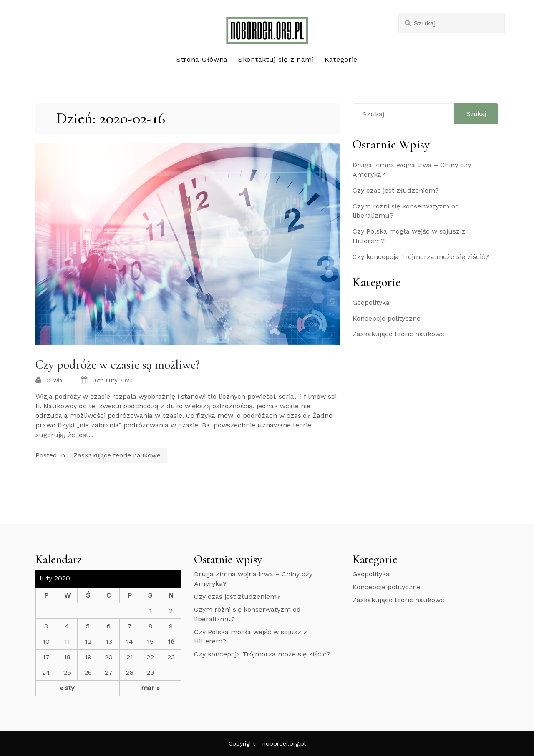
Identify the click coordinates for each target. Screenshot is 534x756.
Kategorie (341, 59)
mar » (150, 688)
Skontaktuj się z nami (276, 59)
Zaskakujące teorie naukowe (117, 455)
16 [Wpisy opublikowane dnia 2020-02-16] (171, 642)
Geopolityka (371, 303)
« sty (67, 688)
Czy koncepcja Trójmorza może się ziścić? (421, 257)
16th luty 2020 (113, 381)
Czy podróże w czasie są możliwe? (118, 365)
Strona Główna (202, 59)
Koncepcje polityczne (387, 318)
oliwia (54, 381)
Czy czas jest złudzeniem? (396, 190)
